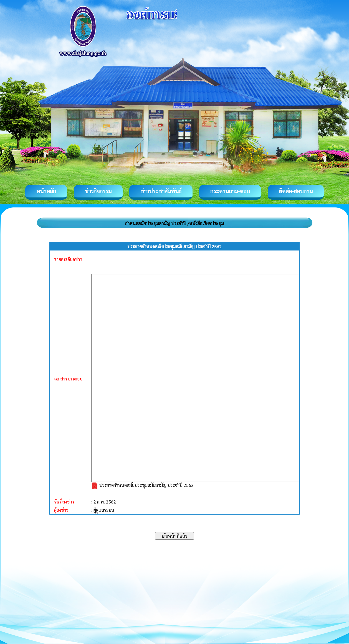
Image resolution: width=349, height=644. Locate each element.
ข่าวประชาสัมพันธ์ (161, 191)
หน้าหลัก (46, 191)
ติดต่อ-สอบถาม (296, 191)
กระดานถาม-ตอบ (230, 191)
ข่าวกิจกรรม (98, 191)
